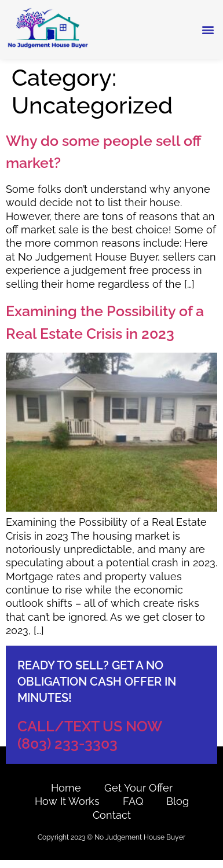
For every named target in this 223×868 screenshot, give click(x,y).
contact (112, 815)
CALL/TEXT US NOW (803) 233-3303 (90, 735)
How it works (67, 801)
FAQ (133, 801)
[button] (208, 30)
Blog (178, 801)
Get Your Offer (138, 788)
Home (66, 788)
